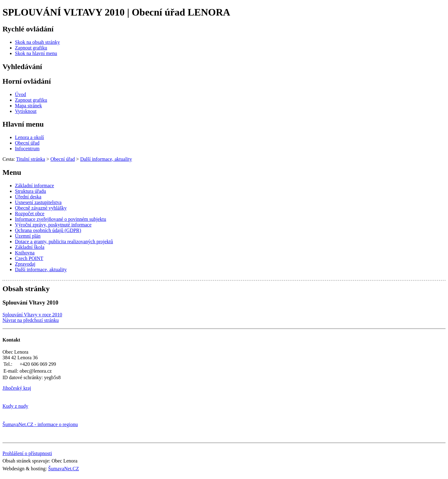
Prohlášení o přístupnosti (27, 453)
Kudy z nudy (15, 406)
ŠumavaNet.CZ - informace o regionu (40, 424)
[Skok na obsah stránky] (37, 42)
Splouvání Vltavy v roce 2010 (32, 315)
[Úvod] (21, 94)
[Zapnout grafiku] (31, 48)
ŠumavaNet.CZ (64, 469)
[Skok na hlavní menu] (36, 53)
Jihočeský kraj (17, 388)
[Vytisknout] (26, 111)
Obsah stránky (26, 289)
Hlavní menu (23, 124)
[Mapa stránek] (28, 106)
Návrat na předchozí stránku (31, 320)
